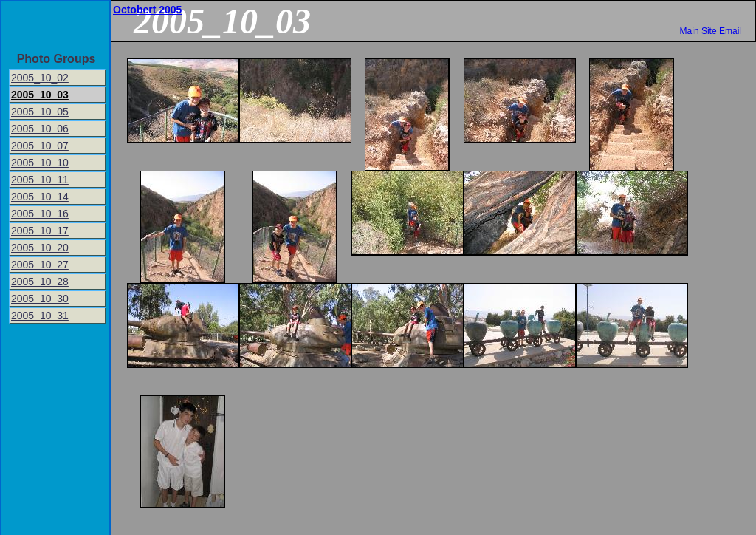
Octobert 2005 (147, 10)
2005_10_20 (40, 248)
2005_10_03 (40, 95)
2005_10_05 (40, 112)
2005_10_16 (40, 214)
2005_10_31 (40, 316)
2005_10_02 (40, 78)
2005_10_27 (40, 265)
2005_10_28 (40, 282)
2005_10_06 (40, 129)
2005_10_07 (40, 146)
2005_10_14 (40, 197)
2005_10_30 (40, 299)
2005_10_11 (40, 180)
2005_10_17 (40, 231)
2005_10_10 (40, 163)
